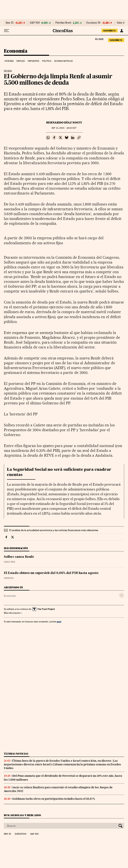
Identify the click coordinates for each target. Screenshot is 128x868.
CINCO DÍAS (9, 562)
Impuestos (33, 61)
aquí (59, 622)
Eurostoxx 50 (93, 23)
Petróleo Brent (63, 23)
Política (47, 61)
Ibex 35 (10, 23)
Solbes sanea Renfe (19, 557)
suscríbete (110, 31)
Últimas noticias (63, 61)
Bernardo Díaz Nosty (64, 123)
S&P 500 (35, 23)
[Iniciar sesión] (122, 31)
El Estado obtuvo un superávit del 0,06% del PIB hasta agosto (51, 573)
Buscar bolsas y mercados (22, 815)
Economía (16, 51)
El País (99, 39)
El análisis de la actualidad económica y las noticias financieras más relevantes (54, 530)
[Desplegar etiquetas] (122, 595)
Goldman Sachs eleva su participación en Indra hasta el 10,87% (54, 799)
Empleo (21, 61)
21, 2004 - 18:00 (64, 128)
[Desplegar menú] (7, 31)
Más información (13, 613)
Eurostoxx (21, 834)
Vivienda (9, 61)
